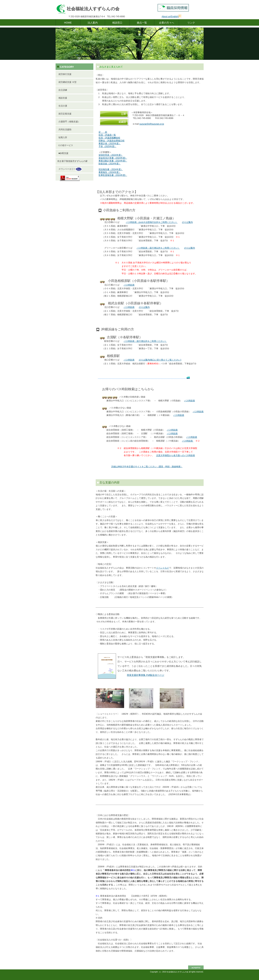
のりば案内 (187, 222)
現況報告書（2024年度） (111, 169)
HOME (68, 23)
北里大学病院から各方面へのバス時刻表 (176, 455)
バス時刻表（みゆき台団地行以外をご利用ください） (152, 222)
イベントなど (163, 568)
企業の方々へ (167, 23)
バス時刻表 (129, 285)
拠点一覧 (142, 23)
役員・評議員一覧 (107, 135)
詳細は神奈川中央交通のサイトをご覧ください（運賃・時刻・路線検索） (147, 467)
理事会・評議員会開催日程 (112, 141)
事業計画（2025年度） (110, 144)
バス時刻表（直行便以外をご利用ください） (158, 248)
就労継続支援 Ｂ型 (67, 82)
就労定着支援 (64, 114)
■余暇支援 (63, 153)
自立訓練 (62, 90)
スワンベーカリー (70, 169)
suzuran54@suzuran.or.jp (152, 124)
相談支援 (62, 98)
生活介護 (62, 106)
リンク (191, 23)
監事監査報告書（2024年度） (113, 175)
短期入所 (62, 137)
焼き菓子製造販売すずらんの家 (72, 161)
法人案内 (93, 23)
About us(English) (170, 17)
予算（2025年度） (107, 146)
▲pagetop (196, 967)
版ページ (146, 675)
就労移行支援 (64, 74)
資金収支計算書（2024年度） (113, 158)
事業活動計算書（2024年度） (113, 161)
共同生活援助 (64, 130)
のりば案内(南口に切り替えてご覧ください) (160, 360)
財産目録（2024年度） (110, 164)
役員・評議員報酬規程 (109, 138)
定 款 (103, 132)
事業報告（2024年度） (110, 172)
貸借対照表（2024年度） (111, 155)
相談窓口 (117, 23)
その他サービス (65, 145)
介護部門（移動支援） (69, 122)
